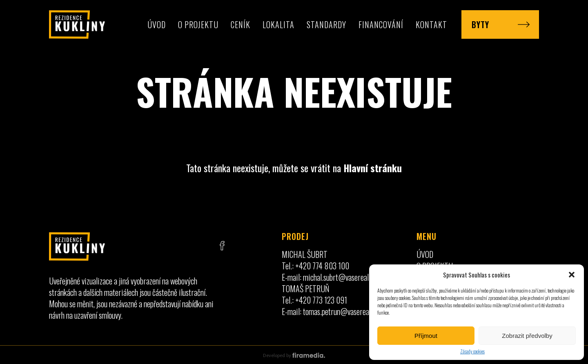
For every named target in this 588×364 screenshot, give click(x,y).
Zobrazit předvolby (527, 336)
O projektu (198, 24)
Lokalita (278, 24)
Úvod (157, 24)
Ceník (241, 24)
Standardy (326, 24)
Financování (381, 24)
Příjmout (426, 336)
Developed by (294, 355)
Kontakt (431, 24)
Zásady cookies (472, 351)
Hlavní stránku (373, 168)
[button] (572, 275)
